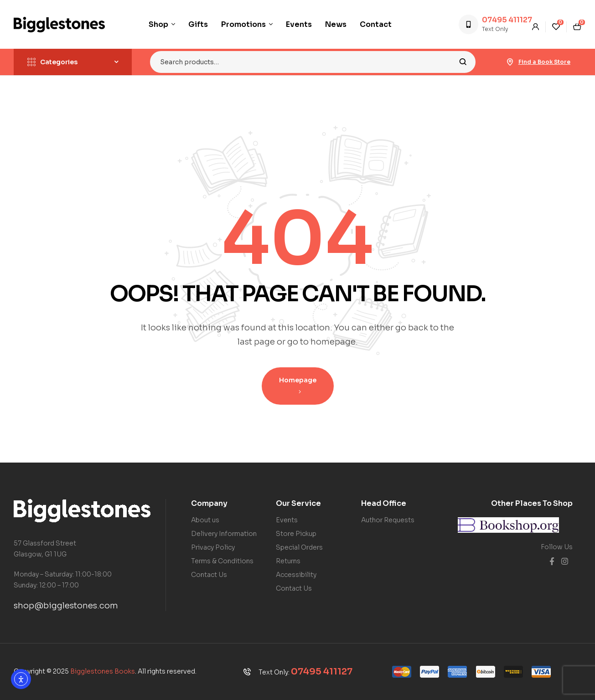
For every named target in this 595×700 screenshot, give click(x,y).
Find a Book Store (544, 62)
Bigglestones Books (103, 671)
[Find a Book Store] (510, 62)
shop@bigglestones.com (66, 606)
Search (463, 62)
